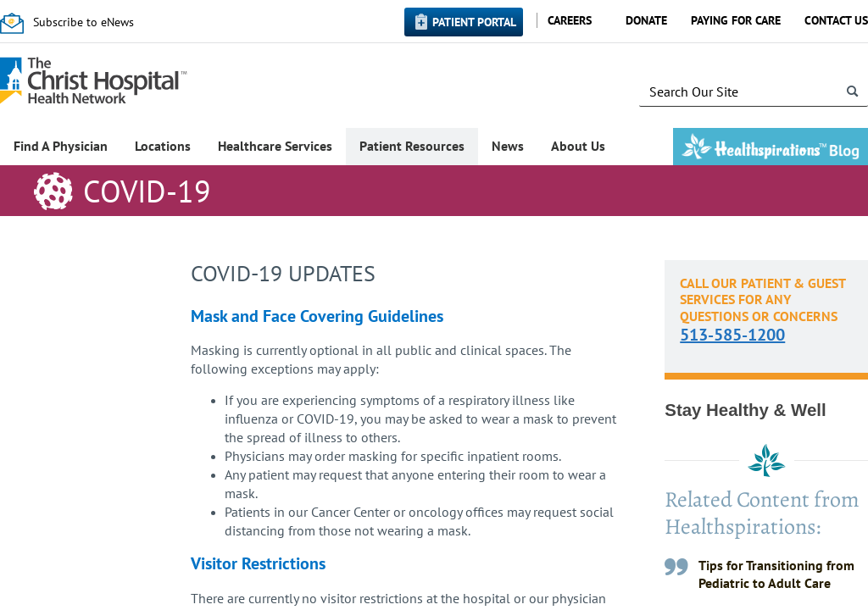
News (508, 146)
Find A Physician (61, 146)
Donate (646, 20)
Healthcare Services (275, 146)
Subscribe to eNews (83, 22)
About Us (578, 146)
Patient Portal (474, 22)
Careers (570, 20)
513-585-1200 (732, 335)
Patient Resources (412, 146)
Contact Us (836, 20)
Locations (163, 146)
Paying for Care (736, 20)
